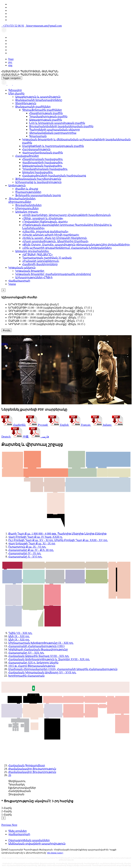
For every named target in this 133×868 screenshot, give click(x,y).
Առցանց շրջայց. (27, 212)
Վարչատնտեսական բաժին (43, 153)
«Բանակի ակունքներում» (41, 261)
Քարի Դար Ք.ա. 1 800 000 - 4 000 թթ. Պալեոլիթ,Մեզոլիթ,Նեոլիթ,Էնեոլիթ (57, 534)
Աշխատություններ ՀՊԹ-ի (34, 277)
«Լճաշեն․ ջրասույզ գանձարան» (45, 231)
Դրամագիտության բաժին (48, 116)
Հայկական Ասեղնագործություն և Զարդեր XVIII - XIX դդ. (49, 659)
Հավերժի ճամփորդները (40, 264)
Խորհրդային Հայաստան (26, 676)
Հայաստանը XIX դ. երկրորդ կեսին (33, 663)
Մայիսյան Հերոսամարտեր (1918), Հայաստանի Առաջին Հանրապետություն (63, 669)
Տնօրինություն (26, 103)
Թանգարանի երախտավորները (39, 100)
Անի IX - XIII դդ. (19, 636)
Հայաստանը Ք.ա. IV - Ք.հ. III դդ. (31, 550)
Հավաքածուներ (27, 156)
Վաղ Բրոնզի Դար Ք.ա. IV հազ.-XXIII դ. (36, 537)
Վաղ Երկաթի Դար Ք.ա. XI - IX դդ (32, 543)
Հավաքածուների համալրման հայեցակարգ (54, 176)
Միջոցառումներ (27, 208)
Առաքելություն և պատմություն (38, 97)
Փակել (7, 330)
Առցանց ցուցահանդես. (32, 251)
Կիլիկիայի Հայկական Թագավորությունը (38, 649)
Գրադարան (38, 136)
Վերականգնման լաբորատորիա (53, 133)
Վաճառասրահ (19, 281)
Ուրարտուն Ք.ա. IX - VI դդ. (27, 547)
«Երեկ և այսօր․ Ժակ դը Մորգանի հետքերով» (55, 238)
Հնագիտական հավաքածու (43, 159)
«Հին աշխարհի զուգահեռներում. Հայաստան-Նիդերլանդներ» (67, 248)
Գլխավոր (15, 90)
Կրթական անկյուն (22, 268)
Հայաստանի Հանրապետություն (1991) (36, 646)
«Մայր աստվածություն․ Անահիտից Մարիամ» (55, 241)
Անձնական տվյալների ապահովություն (37, 844)
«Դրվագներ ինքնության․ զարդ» (45, 222)
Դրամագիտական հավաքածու (45, 169)
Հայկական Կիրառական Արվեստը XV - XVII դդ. (42, 672)
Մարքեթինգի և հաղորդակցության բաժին (53, 146)
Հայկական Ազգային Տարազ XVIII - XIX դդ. (39, 656)
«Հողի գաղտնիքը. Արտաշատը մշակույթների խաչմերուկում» (67, 215)
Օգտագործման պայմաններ (29, 840)
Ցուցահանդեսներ (28, 205)
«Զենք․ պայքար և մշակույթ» (43, 218)
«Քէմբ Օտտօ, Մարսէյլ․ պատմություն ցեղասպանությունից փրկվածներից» (76, 245)
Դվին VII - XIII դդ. (20, 633)
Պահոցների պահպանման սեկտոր (54, 130)
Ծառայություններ (28, 192)
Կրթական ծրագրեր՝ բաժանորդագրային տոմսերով (53, 274)
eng (10, 65)
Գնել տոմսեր (17, 831)
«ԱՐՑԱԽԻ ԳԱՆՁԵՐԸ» (37, 254)
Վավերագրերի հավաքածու (42, 162)
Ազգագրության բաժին (46, 120)
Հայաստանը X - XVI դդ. (25, 557)
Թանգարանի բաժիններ (33, 107)
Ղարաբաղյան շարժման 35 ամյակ (47, 258)
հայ (11, 59)
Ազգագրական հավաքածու (42, 166)
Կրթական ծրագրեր (30, 271)
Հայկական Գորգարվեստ (27, 765)
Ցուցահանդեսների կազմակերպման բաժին (61, 126)
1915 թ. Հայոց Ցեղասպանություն (32, 666)
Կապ (12, 284)
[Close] (3, 290)
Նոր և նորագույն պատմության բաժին (57, 123)
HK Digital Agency (55, 853)
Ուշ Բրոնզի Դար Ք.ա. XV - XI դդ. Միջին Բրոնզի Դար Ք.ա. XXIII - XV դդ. (58, 540)
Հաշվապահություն (36, 149)
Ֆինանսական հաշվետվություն (38, 179)
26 (10, 775)
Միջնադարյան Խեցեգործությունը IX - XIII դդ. (41, 643)
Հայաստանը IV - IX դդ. (25, 553)
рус (10, 62)
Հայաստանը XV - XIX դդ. (26, 653)
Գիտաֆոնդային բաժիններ (42, 110)
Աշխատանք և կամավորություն (38, 182)
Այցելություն (17, 185)
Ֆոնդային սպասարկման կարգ (38, 195)
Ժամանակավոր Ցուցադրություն (32, 769)
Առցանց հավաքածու (37, 172)
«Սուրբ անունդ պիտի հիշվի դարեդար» (51, 235)
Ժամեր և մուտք (27, 189)
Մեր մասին (16, 93)
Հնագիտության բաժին (46, 113)
